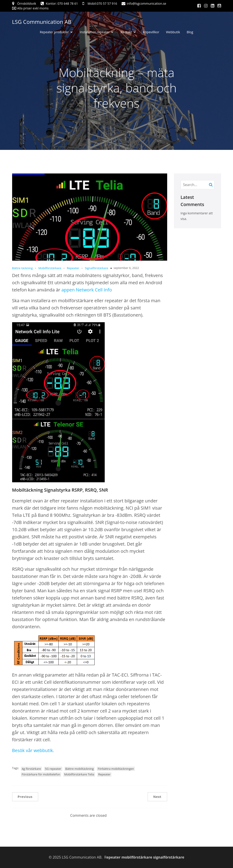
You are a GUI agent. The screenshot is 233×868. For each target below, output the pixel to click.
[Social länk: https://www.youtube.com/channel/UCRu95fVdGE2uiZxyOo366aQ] (219, 6)
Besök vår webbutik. (33, 750)
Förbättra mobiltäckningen (116, 769)
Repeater (73, 268)
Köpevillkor (151, 32)
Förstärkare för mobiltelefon (41, 774)
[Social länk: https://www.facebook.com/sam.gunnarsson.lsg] (199, 6)
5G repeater (53, 769)
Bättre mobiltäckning (80, 769)
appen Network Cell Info (86, 290)
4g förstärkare (31, 769)
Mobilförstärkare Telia (79, 774)
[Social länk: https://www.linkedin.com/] (213, 6)
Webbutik (173, 32)
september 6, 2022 (126, 268)
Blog (190, 32)
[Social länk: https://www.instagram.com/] (206, 6)
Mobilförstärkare (50, 268)
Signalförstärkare (97, 268)
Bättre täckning (22, 268)
